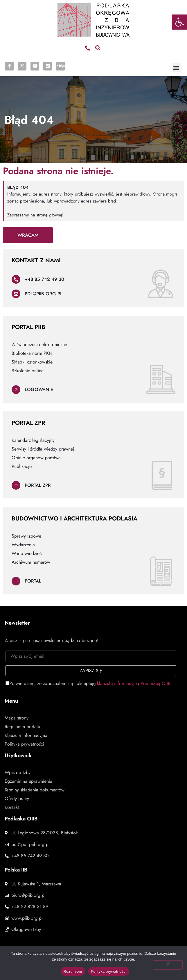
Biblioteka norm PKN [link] (32, 353)
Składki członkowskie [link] (32, 362)
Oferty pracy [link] (17, 799)
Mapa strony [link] (17, 718)
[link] (179, 22)
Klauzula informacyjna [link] (26, 735)
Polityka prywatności (109, 971)
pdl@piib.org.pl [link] (44, 294)
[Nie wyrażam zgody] (168, 965)
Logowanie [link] (39, 389)
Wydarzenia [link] (23, 545)
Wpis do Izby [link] (18, 773)
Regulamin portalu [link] (22, 727)
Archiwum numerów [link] (31, 562)
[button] (98, 48)
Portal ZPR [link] (38, 485)
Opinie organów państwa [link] (36, 458)
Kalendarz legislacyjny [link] (33, 440)
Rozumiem (73, 971)
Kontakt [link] (12, 807)
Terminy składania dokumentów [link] (35, 790)
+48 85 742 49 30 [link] (44, 279)
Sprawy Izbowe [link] (26, 536)
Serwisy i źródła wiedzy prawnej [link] (43, 449)
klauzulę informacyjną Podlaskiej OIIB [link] (134, 683)
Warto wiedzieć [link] (27, 554)
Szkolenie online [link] (28, 371)
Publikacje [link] (22, 467)
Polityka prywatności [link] (24, 744)
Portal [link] (33, 581)
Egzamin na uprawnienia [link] (28, 781)
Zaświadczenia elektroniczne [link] (39, 345)
